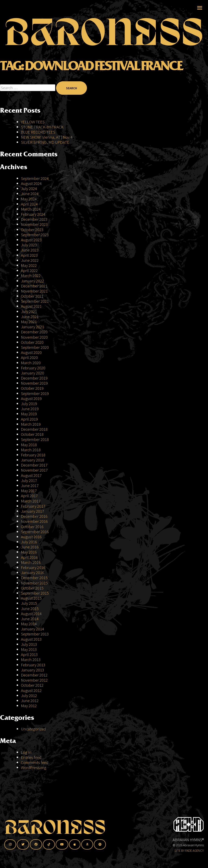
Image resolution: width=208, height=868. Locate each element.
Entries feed (31, 757)
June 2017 (30, 486)
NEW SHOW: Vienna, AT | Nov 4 (47, 137)
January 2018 (32, 460)
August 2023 (31, 240)
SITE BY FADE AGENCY (189, 851)
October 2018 (32, 434)
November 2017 (34, 470)
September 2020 (35, 347)
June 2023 (30, 250)
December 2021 (34, 286)
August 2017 (31, 475)
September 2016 (35, 532)
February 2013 (33, 665)
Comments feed (35, 762)
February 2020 (33, 368)
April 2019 (29, 419)
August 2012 (31, 690)
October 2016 (32, 527)
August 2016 (31, 537)
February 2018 (33, 455)
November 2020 (34, 337)
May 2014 (29, 624)
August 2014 (31, 614)
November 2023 (34, 224)
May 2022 (29, 265)
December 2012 (34, 675)
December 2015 (34, 578)
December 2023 (34, 219)
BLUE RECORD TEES (38, 132)
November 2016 (34, 521)
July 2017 (29, 480)
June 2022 (30, 260)
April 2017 (29, 496)
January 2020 (32, 373)
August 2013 (31, 639)
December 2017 (34, 465)
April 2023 (29, 255)
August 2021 (31, 306)
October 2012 (32, 685)
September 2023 (35, 235)
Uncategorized (33, 729)
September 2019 (35, 393)
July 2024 (29, 189)
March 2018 (31, 450)
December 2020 (34, 332)
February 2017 (33, 506)
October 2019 (32, 388)
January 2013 (32, 670)
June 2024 (30, 194)
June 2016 (30, 547)
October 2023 (32, 230)
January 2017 (32, 511)
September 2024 (35, 178)
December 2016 (34, 516)
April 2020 (29, 357)
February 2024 (33, 214)
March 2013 (31, 660)
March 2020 (31, 363)
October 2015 (32, 588)
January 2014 (32, 629)
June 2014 (30, 619)
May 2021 (29, 322)
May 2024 (29, 199)
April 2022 (29, 270)
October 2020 (32, 342)
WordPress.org (34, 767)
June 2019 (30, 409)
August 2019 (31, 399)
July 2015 (29, 603)
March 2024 (31, 209)
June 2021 (30, 317)
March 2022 (31, 276)
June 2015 (30, 609)
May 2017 (29, 491)
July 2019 (29, 404)
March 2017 (31, 501)
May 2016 (29, 552)
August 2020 (31, 352)
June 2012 (30, 701)
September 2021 (35, 301)
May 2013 (29, 649)
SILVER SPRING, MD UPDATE (45, 142)
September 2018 (35, 439)
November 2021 (34, 291)
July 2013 (29, 644)
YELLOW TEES (33, 122)
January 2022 (32, 281)
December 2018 (34, 429)
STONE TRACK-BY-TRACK (42, 127)
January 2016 (32, 573)
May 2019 (29, 414)
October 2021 (32, 296)
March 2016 (31, 562)
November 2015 (34, 583)
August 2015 (31, 598)
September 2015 (35, 593)
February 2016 (33, 567)
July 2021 (29, 312)
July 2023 (29, 245)
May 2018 (29, 445)
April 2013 (29, 654)
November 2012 (34, 680)
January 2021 (32, 327)
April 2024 (29, 204)
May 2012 (29, 706)
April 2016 (29, 557)
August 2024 (31, 183)
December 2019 (34, 378)
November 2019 (34, 383)
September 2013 (35, 634)
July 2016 (29, 542)
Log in (26, 752)
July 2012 (29, 696)
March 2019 (31, 424)
